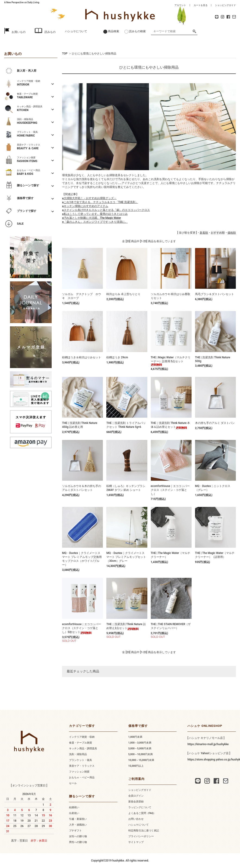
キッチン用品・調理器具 (83, 749)
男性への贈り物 (78, 842)
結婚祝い (74, 807)
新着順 (204, 233)
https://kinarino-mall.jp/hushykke (208, 744)
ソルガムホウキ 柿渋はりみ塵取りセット (171, 296)
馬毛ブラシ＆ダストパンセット (215, 294)
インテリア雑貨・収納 (82, 737)
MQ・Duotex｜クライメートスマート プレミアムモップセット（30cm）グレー (126, 557)
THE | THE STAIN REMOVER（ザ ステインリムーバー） (171, 626)
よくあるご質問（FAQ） (142, 813)
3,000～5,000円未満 (140, 749)
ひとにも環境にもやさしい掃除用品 (94, 54)
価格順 (232, 233)
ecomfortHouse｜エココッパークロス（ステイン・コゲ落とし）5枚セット (82, 628)
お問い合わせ (136, 819)
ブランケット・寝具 (81, 760)
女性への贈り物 (78, 836)
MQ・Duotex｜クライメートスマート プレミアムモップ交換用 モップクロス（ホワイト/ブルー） (82, 559)
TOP (65, 54)
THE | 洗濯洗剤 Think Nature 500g (213, 359)
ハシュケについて (76, 31)
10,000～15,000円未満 (141, 760)
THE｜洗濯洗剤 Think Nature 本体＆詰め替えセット (171, 425)
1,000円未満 (135, 737)
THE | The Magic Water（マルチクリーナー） (171, 555)
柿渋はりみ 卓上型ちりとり (123, 294)
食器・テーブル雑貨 (81, 743)
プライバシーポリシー (141, 836)
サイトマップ (136, 842)
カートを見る (201, 5)
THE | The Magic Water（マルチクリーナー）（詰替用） (215, 555)
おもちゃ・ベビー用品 (82, 777)
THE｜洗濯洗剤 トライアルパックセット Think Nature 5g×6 (126, 425)
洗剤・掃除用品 (78, 754)
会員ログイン (136, 796)
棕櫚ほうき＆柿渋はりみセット (82, 357)
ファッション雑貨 (79, 772)
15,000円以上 (136, 766)
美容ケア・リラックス (82, 766)
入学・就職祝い (78, 825)
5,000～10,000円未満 (141, 754)
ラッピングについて (140, 807)
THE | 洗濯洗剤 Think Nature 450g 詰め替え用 (80, 425)
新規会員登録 (136, 802)
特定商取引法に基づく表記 (144, 831)
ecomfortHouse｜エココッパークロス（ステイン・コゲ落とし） (170, 490)
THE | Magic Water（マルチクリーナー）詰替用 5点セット (171, 361)
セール (73, 783)
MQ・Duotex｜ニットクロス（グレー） (213, 488)
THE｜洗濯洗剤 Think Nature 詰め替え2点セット (126, 626)
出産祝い (74, 813)
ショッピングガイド (225, 5)
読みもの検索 (137, 31)
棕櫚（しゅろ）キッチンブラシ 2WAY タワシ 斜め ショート (126, 488)
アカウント (180, 5)
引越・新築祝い (78, 819)
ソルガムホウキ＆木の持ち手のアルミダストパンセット (82, 488)
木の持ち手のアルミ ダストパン (215, 423)
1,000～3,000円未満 (140, 743)
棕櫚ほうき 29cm (117, 357)
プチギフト (75, 831)
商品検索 (114, 31)
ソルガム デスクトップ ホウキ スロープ (82, 296)
